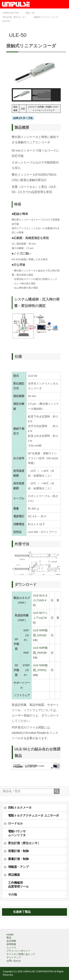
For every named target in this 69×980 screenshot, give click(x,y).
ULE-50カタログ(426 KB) (40, 600)
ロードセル (15, 823)
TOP (11, 13)
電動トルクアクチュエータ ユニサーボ (33, 815)
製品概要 (15, 109)
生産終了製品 (22, 912)
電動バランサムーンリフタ (17, 833)
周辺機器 (14, 875)
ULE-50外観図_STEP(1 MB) (40, 670)
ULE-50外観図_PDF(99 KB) (40, 653)
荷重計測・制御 (18, 851)
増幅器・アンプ (18, 867)
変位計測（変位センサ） (24, 843)
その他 (13, 894)
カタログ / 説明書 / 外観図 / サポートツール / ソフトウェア (44, 109)
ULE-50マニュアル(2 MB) (40, 618)
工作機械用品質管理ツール (18, 885)
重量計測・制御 (18, 859)
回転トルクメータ (20, 808)
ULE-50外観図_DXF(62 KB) (40, 635)
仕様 (23, 109)
